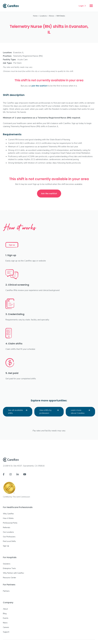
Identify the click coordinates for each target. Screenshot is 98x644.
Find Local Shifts (9, 541)
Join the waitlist (49, 194)
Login (82, 6)
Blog (5, 614)
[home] (11, 6)
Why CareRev (8, 514)
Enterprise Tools (9, 568)
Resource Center (10, 578)
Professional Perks (10, 523)
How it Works (8, 518)
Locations (43, 16)
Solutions (7, 564)
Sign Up (6, 546)
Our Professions (9, 537)
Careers (6, 627)
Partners (6, 591)
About (5, 609)
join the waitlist (40, 86)
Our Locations (8, 532)
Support (6, 632)
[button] (91, 6)
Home (35, 16)
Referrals (7, 527)
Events (6, 618)
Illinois (52, 16)
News (5, 623)
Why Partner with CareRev (13, 573)
